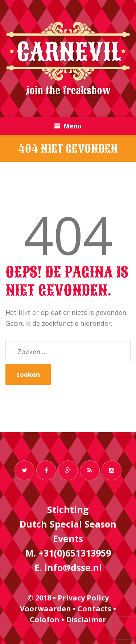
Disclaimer (86, 620)
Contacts (94, 609)
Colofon (45, 620)
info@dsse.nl (73, 567)
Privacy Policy (83, 598)
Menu (73, 126)
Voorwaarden (46, 609)
